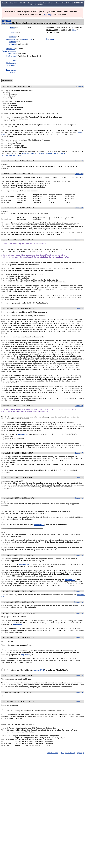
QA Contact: (11, 56)
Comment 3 (79, 228)
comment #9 (24, 645)
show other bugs (27, 39)
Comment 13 (79, 700)
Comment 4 (79, 265)
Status (13, 28)
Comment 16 (79, 790)
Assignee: (12, 54)
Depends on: (11, 70)
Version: (13, 42)
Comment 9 (79, 567)
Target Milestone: (9, 51)
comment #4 (23, 495)
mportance (11, 49)
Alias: (14, 32)
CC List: (51, 32)
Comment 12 (79, 688)
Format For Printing (53, 860)
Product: (12, 37)
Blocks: (13, 72)
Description (79, 87)
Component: (11, 39)
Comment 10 (79, 634)
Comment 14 (79, 728)
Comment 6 (79, 461)
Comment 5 (79, 346)
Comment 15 (79, 772)
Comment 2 (79, 188)
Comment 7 (79, 516)
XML (62, 860)
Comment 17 (79, 800)
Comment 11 (79, 676)
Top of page (80, 860)
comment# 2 (39, 599)
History (75, 30)
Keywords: (12, 65)
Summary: (7, 23)
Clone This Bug (70, 860)
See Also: (50, 39)
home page (47, 14)
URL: (14, 61)
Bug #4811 (18, 713)
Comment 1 (79, 174)
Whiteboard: (11, 63)
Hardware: (12, 44)
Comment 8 (79, 544)
